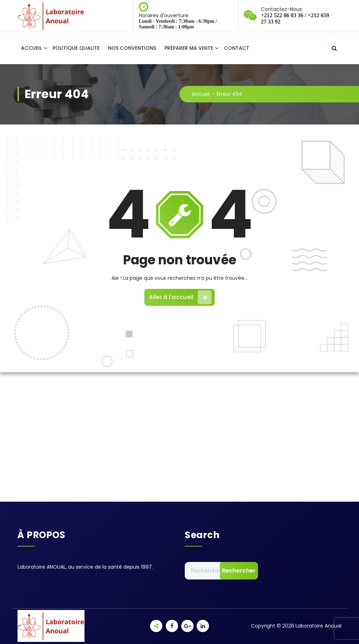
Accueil (201, 94)
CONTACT (237, 48)
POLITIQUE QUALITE (76, 48)
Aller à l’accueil (180, 297)
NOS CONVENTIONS (132, 48)
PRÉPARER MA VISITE (189, 48)
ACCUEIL (31, 48)
